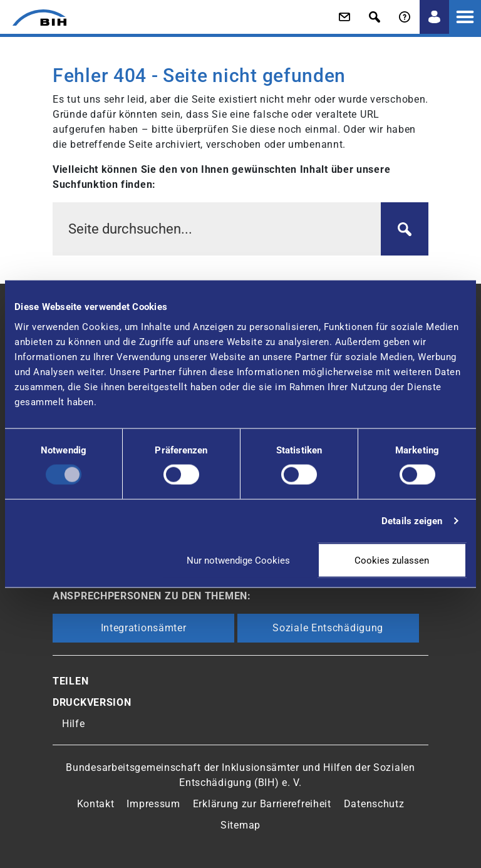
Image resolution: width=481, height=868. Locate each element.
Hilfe (74, 724)
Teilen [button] (70, 681)
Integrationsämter (144, 628)
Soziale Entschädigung (328, 628)
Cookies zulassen (392, 560)
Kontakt (96, 804)
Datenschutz (374, 804)
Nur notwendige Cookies (238, 560)
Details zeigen (412, 521)
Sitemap (240, 825)
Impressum (153, 804)
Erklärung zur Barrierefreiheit (262, 804)
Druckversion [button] (92, 702)
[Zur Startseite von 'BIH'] (33, 18)
